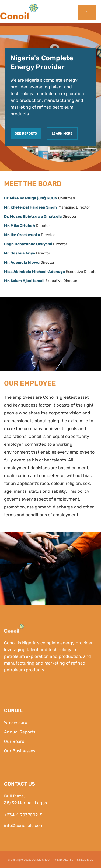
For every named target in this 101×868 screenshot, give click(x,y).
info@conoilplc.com (24, 825)
